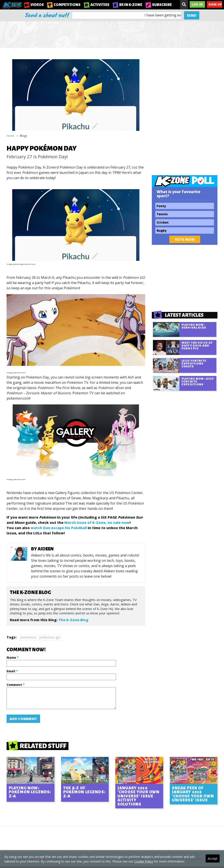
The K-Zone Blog (73, 620)
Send (192, 15)
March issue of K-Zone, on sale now (97, 523)
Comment (16, 685)
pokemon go (50, 637)
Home (10, 136)
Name (12, 657)
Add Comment (23, 719)
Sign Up (215, 4)
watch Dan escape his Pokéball (59, 528)
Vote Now (185, 239)
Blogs (23, 136)
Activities (97, 5)
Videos (34, 5)
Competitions (64, 5)
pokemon (28, 637)
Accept (213, 858)
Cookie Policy (144, 861)
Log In (197, 4)
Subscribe (159, 5)
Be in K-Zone (127, 5)
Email (12, 671)
